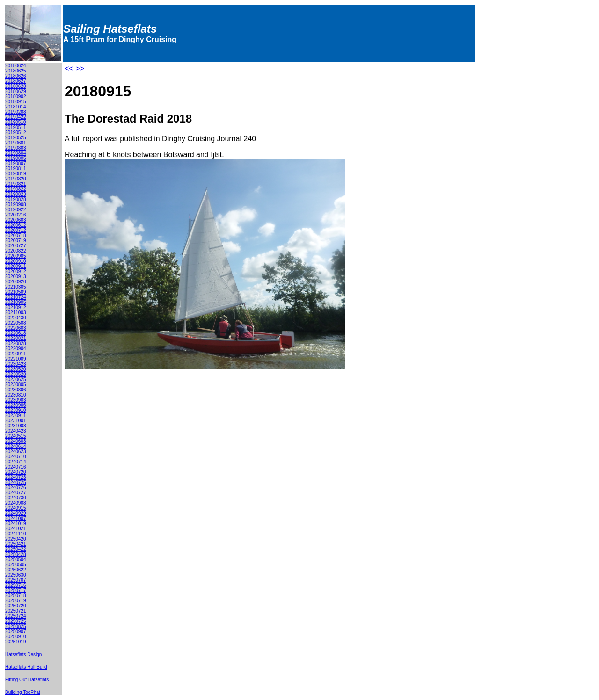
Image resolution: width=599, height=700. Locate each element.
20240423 (16, 431)
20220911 (16, 354)
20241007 (16, 518)
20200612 (16, 225)
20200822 (16, 251)
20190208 (16, 112)
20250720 (16, 606)
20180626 (16, 76)
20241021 (16, 529)
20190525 (16, 138)
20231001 (16, 421)
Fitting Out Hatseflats (27, 680)
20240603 (16, 441)
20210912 (16, 307)
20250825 (16, 626)
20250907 (16, 631)
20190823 (16, 194)
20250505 (16, 565)
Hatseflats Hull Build (26, 667)
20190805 (16, 158)
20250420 (16, 539)
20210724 (16, 297)
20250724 (16, 616)
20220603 (16, 328)
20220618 (16, 333)
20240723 (16, 477)
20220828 (16, 343)
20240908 (16, 503)
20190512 (16, 133)
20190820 (16, 179)
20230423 (16, 364)
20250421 (16, 544)
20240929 (16, 513)
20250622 (16, 570)
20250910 (16, 637)
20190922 (16, 210)
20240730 (16, 498)
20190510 (16, 122)
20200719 (16, 241)
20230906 (16, 405)
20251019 (16, 642)
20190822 (16, 189)
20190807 (16, 163)
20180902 (16, 97)
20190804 (16, 153)
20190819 (16, 174)
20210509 (16, 292)
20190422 (16, 117)
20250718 (16, 595)
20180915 (16, 102)
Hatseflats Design (23, 654)
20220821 (16, 338)
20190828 (16, 199)
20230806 (16, 390)
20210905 (16, 302)
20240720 (16, 472)
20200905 (16, 256)
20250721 (16, 611)
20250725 (16, 621)
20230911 (16, 415)
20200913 (16, 277)
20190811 (16, 169)
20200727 (16, 246)
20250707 (16, 580)
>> (80, 69)
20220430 (16, 318)
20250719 (16, 601)
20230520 (16, 369)
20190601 (16, 143)
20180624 (16, 66)
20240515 (16, 436)
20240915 (16, 508)
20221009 (16, 359)
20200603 (16, 220)
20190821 (16, 184)
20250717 (16, 590)
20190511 (16, 127)
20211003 (16, 313)
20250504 (16, 559)
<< (69, 69)
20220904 (16, 349)
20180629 (16, 91)
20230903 (16, 400)
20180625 (16, 71)
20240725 (16, 482)
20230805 (16, 385)
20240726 (16, 487)
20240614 (16, 446)
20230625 (16, 379)
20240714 (16, 462)
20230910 (16, 410)
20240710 (16, 457)
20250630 (16, 575)
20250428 (16, 554)
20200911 (16, 266)
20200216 (16, 215)
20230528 (16, 374)
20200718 (16, 235)
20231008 (16, 426)
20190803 (16, 148)
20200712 (16, 230)
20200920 (16, 282)
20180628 (16, 86)
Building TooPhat (23, 692)
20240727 (16, 493)
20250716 (16, 585)
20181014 (16, 107)
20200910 (16, 261)
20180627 (16, 81)
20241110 (16, 534)
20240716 (16, 467)
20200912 (16, 271)
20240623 (16, 451)
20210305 (16, 287)
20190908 (16, 205)
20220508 (16, 323)
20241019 (16, 523)
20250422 (16, 549)
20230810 (16, 395)
